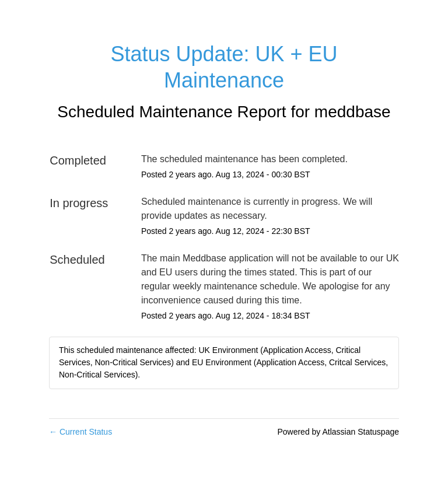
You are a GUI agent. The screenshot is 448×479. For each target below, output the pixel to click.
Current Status (80, 432)
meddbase (353, 112)
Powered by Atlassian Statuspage (338, 432)
